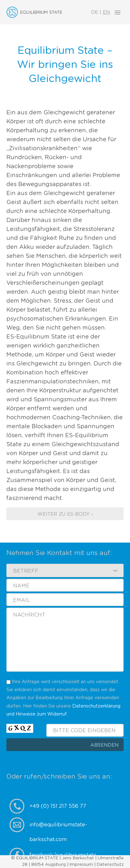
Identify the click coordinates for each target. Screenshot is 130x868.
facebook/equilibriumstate (63, 855)
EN (106, 12)
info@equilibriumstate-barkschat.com (58, 827)
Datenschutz (110, 865)
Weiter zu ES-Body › (65, 514)
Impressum (81, 865)
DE (95, 12)
